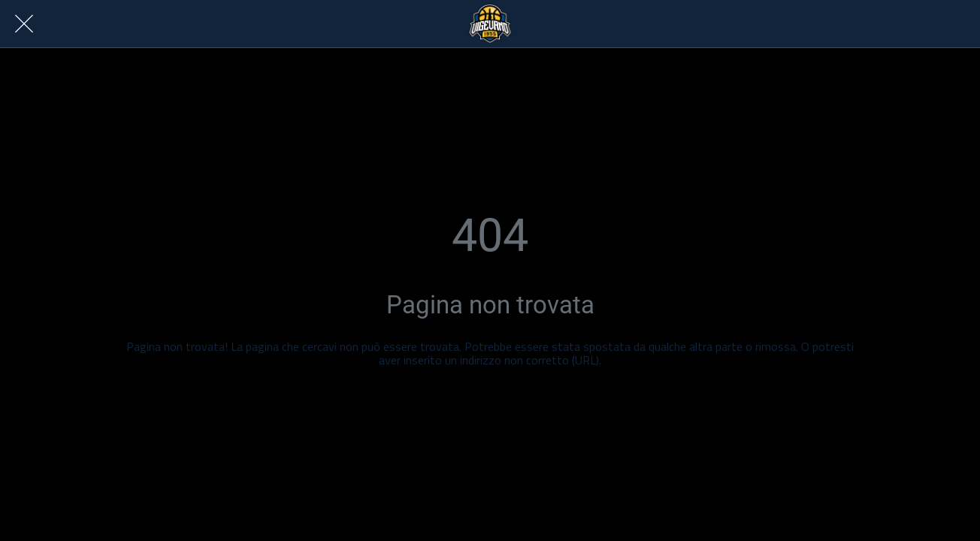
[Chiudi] (24, 24)
